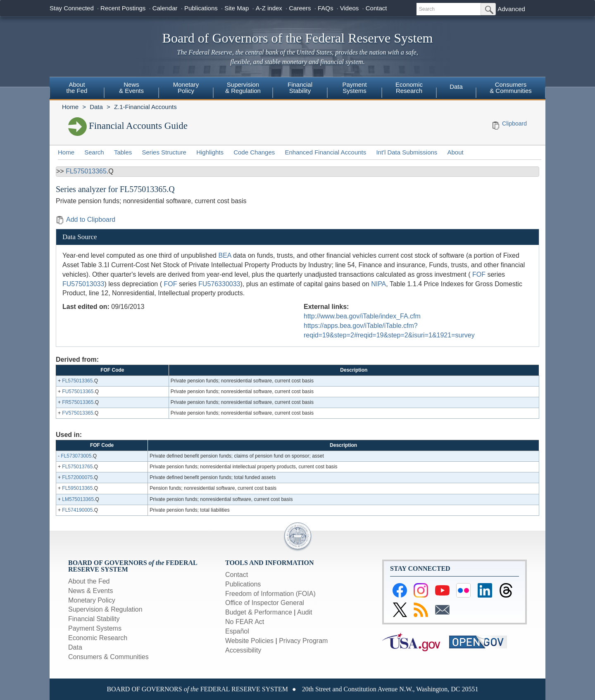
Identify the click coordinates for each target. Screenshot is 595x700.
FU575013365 (78, 392)
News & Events (131, 88)
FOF (479, 274)
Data (456, 87)
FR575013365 (78, 402)
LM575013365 (78, 499)
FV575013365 (77, 413)
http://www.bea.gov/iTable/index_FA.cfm (362, 316)
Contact (376, 8)
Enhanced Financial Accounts (325, 152)
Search (94, 152)
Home (70, 107)
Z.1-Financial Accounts (145, 107)
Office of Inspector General (265, 603)
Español (237, 631)
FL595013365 (77, 488)
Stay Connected (72, 8)
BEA (225, 255)
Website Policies (249, 641)
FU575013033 (83, 284)
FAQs (326, 8)
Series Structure (164, 152)
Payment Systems (354, 88)
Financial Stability (300, 88)
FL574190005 (77, 510)
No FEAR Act (245, 622)
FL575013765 (77, 467)
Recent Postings (123, 8)
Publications (201, 8)
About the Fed (77, 88)
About (456, 152)
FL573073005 (76, 456)
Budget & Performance (259, 612)
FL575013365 (86, 171)
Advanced (511, 9)
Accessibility (243, 650)
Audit (305, 612)
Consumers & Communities (511, 88)
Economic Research (409, 88)
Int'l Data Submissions (407, 152)
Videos (350, 8)
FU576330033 (219, 284)
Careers (300, 8)
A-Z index (269, 8)
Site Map (237, 8)
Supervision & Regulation (243, 88)
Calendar (165, 8)
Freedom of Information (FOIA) (270, 594)
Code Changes (254, 152)
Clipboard (514, 123)
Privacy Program (303, 641)
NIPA (378, 284)
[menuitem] (77, 89)
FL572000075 (77, 477)
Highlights (210, 152)
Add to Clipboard (86, 219)
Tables (123, 152)
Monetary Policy (186, 88)
